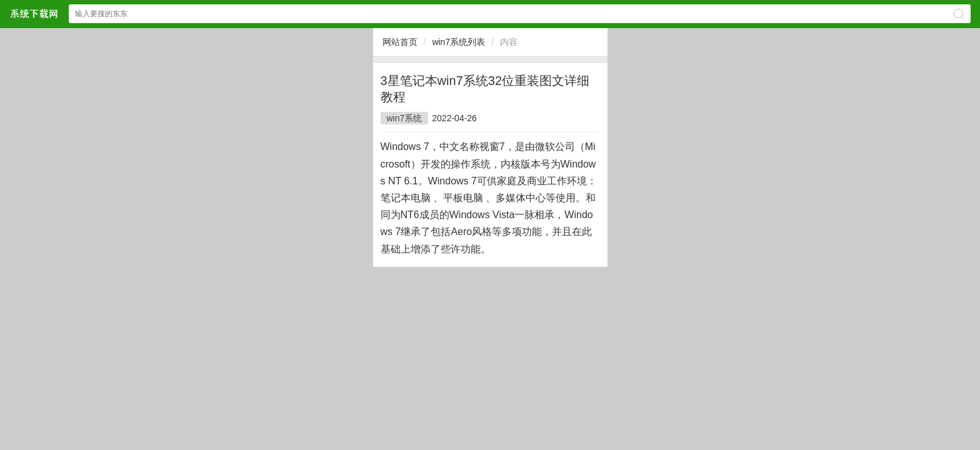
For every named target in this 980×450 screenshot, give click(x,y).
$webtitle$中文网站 (34, 13)
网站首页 (400, 42)
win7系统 (405, 118)
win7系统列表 (458, 42)
